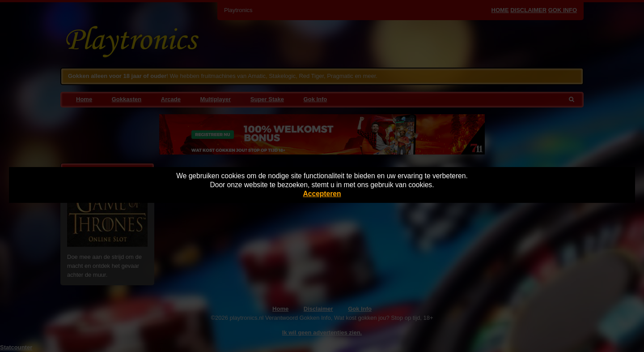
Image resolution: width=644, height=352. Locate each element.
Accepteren (322, 194)
